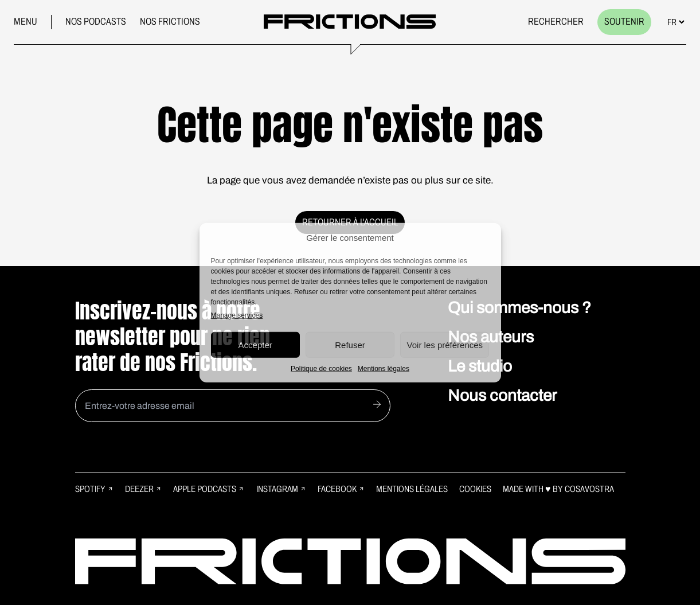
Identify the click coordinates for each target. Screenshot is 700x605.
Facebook (341, 489)
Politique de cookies (321, 369)
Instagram (281, 489)
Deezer (143, 489)
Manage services (237, 315)
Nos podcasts (96, 22)
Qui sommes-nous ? (519, 308)
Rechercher (556, 22)
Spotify (94, 489)
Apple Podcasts (209, 489)
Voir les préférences (445, 344)
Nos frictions (170, 22)
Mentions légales (384, 369)
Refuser (350, 344)
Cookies (475, 489)
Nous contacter (502, 395)
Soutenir (624, 22)
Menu (26, 22)
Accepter (255, 344)
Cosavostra (589, 489)
